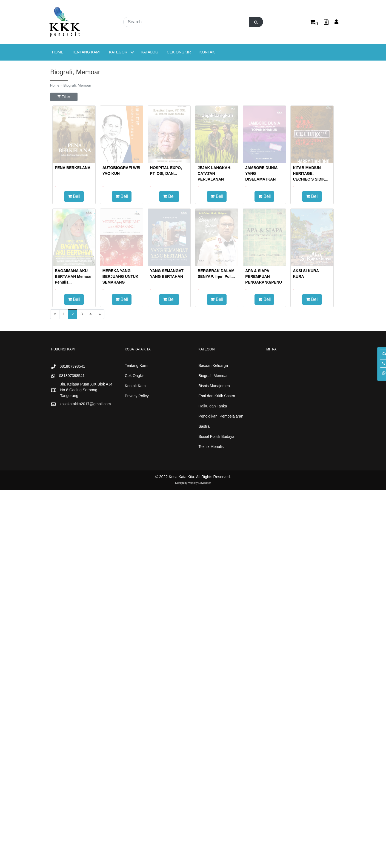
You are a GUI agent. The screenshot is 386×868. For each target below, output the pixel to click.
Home (55, 85)
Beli (74, 196)
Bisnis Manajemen (214, 386)
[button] (132, 52)
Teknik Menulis (211, 447)
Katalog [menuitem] (150, 52)
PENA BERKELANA (73, 168)
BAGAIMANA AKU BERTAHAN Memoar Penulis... (73, 276)
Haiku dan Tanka (213, 406)
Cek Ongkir (135, 376)
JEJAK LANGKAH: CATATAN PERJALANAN (215, 173)
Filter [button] (64, 97)
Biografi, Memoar (213, 376)
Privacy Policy (137, 396)
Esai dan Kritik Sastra (217, 396)
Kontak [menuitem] (207, 52)
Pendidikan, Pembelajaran (221, 416)
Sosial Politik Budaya (217, 436)
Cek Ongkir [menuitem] (179, 52)
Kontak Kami (136, 386)
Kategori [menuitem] (118, 52)
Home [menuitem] (58, 52)
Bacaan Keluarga (213, 366)
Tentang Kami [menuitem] (86, 52)
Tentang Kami (137, 366)
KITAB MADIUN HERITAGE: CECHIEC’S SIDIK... (311, 173)
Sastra (204, 426)
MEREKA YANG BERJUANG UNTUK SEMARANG (120, 276)
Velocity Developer (200, 483)
